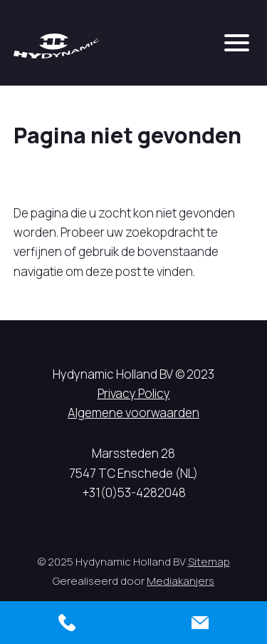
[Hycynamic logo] (56, 46)
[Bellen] (67, 623)
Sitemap (209, 562)
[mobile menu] (237, 43)
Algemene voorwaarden (133, 413)
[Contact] (201, 623)
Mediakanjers (180, 581)
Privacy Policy (134, 393)
